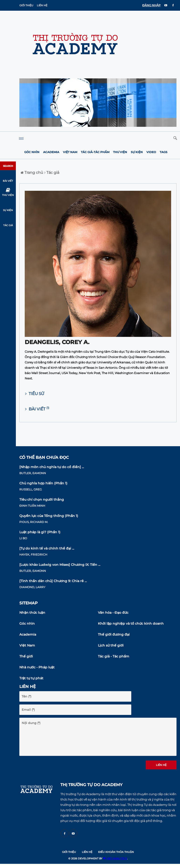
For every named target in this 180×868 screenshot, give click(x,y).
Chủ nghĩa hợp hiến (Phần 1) (43, 483)
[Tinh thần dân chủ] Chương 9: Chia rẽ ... (53, 581)
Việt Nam (70, 152)
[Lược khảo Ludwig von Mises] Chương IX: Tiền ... (60, 565)
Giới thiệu (26, 5)
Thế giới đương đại (114, 634)
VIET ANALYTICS (115, 858)
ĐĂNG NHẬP (151, 5)
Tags (164, 152)
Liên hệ (42, 5)
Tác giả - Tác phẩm (114, 656)
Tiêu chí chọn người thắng (42, 499)
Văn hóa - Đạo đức (113, 613)
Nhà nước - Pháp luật (37, 667)
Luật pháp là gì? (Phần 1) (40, 532)
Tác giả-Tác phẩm (95, 152)
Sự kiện (137, 152)
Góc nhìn (32, 152)
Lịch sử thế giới (111, 645)
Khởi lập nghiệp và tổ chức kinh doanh (131, 623)
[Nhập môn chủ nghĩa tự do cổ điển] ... (52, 467)
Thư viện (120, 152)
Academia (51, 152)
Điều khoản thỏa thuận (116, 852)
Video (151, 152)
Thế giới (26, 656)
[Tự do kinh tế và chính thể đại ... (47, 548)
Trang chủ (32, 173)
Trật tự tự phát (31, 678)
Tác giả (52, 173)
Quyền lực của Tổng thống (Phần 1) (49, 516)
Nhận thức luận (32, 613)
